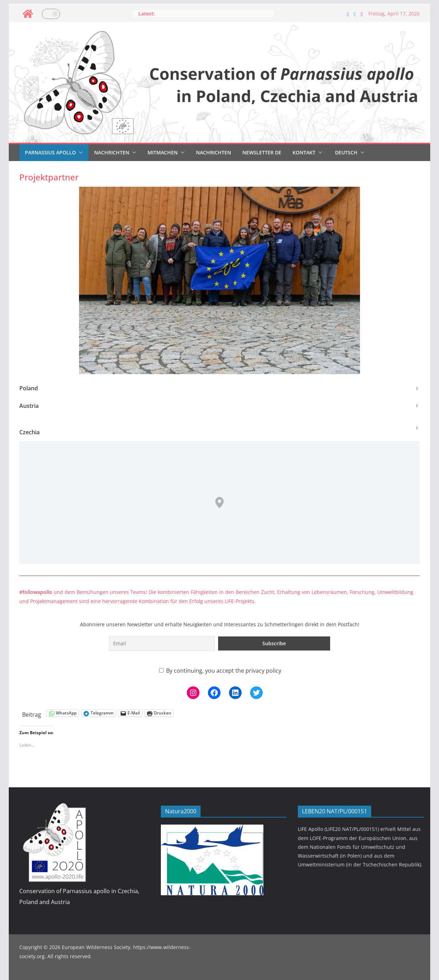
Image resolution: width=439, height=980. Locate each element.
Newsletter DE (262, 152)
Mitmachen (163, 152)
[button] (79, 153)
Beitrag (32, 713)
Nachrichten (112, 152)
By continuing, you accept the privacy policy (220, 671)
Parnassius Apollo (50, 152)
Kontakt (304, 152)
